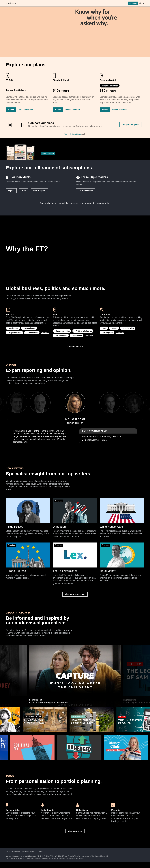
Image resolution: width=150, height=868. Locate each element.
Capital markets (15, 333)
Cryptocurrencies (63, 331)
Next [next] (93, 403)
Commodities (33, 333)
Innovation (78, 335)
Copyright (39, 851)
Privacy (24, 851)
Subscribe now (48, 153)
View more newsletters (75, 594)
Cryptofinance (30, 328)
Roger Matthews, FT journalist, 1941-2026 (102, 437)
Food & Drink (129, 328)
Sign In (142, 3)
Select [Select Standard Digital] (58, 110)
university (91, 203)
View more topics (75, 346)
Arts (105, 328)
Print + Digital (39, 191)
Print (24, 191)
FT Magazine (108, 333)
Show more (45, 333)
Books (115, 328)
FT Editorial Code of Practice (75, 858)
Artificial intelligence (84, 331)
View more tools (75, 831)
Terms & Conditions (72, 134)
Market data (14, 328)
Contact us (133, 3)
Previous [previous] (57, 403)
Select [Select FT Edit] (11, 110)
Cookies (31, 851)
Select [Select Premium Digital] (105, 110)
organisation (104, 203)
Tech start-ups (62, 335)
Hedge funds (35, 646)
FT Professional (86, 191)
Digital (11, 191)
